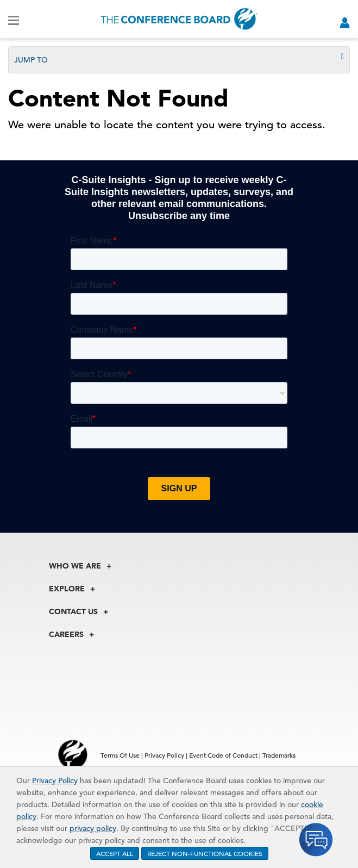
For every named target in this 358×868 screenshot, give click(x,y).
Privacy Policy (55, 780)
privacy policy (93, 828)
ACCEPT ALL (115, 853)
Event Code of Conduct (223, 755)
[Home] (179, 19)
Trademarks (279, 755)
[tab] (179, 60)
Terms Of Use (120, 755)
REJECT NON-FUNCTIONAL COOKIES (205, 853)
